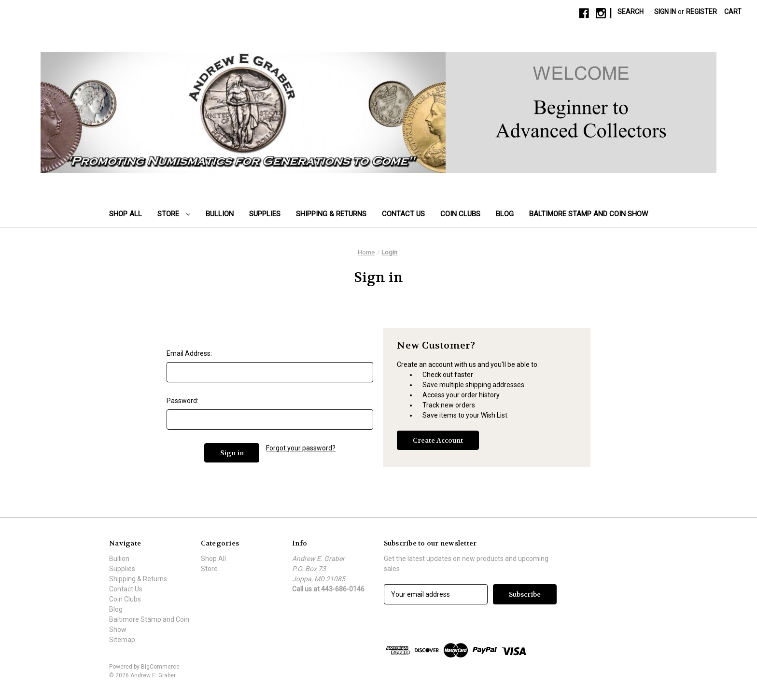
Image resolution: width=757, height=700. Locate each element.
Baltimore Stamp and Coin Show (589, 214)
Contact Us (403, 214)
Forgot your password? (301, 448)
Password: (182, 401)
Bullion (220, 214)
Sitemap (122, 640)
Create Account (438, 440)
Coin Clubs (460, 214)
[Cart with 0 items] (733, 12)
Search (631, 12)
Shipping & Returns (331, 214)
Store (174, 214)
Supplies (265, 214)
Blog (505, 214)
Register (701, 12)
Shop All (126, 214)
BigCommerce (160, 667)
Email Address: (189, 353)
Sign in (665, 12)
